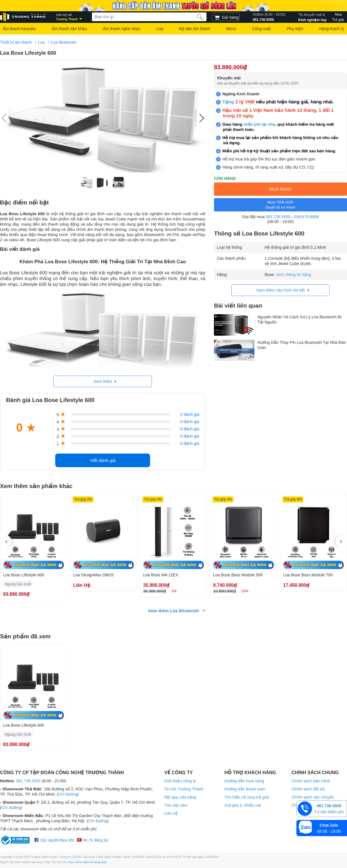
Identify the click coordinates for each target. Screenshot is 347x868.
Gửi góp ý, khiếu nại (243, 805)
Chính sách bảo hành (311, 781)
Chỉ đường (68, 794)
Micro (231, 29)
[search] (200, 17)
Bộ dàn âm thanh (195, 29)
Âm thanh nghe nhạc (122, 29)
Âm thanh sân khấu (69, 29)
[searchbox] (149, 17)
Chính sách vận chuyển (313, 797)
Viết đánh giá (103, 460)
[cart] (226, 17)
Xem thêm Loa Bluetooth (174, 611)
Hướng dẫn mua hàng (244, 781)
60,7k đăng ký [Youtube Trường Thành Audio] (92, 840)
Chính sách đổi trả (308, 789)
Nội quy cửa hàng (180, 797)
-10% (244, 591)
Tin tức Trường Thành (184, 789)
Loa (160, 29)
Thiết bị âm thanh (16, 42)
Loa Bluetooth (63, 42)
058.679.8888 (307, 217)
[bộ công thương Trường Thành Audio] (16, 840)
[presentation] (6, 541)
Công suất (262, 29)
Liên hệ (171, 813)
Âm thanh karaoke (19, 29)
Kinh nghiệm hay (313, 17)
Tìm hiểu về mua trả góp (247, 797)
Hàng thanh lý (331, 29)
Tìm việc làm (176, 805)
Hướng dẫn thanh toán (245, 789)
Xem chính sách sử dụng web (87, 862)
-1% (173, 591)
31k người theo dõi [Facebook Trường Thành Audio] (54, 840)
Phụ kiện (295, 29)
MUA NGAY (280, 189)
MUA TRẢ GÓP (280, 205)
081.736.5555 (269, 17)
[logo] (23, 17)
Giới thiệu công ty (180, 781)
